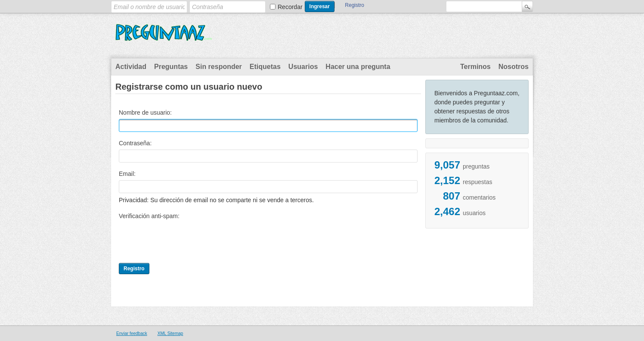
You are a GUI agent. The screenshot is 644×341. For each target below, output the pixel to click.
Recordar (290, 7)
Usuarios (303, 67)
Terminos (475, 67)
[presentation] (184, 239)
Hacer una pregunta (358, 67)
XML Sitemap (170, 333)
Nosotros (514, 67)
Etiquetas (265, 67)
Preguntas (171, 67)
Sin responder (219, 67)
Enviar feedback (132, 333)
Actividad (131, 67)
